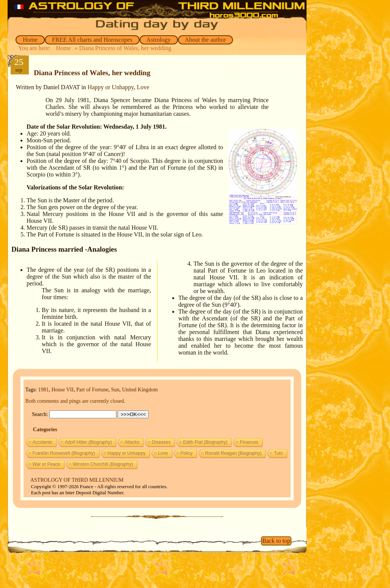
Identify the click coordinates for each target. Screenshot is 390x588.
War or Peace (46, 464)
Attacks (132, 442)
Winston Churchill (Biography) (103, 464)
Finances (249, 442)
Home (30, 40)
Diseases (161, 442)
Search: (40, 414)
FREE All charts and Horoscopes (92, 40)
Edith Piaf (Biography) (205, 442)
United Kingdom (140, 390)
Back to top (276, 541)
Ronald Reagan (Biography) (234, 453)
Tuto (278, 453)
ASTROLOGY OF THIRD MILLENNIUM (77, 480)
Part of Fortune (92, 390)
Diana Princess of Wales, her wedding (92, 73)
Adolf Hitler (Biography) (88, 442)
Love (143, 87)
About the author (206, 40)
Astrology (159, 40)
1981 (43, 390)
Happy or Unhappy (111, 87)
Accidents (42, 442)
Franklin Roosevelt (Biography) (64, 453)
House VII (62, 390)
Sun (115, 390)
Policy (187, 453)
